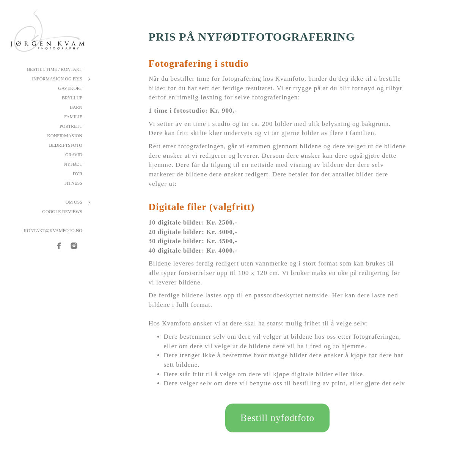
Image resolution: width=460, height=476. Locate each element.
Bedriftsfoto (66, 145)
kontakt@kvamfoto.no (53, 231)
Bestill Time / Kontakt (55, 69)
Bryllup (72, 98)
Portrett (71, 126)
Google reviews (62, 212)
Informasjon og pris (57, 79)
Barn (76, 107)
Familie (73, 117)
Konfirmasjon (65, 136)
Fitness (73, 183)
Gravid (74, 155)
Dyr (78, 174)
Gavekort (70, 88)
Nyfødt (73, 164)
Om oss (74, 202)
